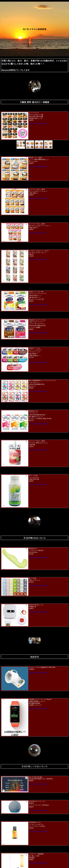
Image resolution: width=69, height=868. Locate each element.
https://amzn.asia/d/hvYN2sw (38, 198)
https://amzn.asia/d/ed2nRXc (38, 586)
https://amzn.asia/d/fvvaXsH (38, 391)
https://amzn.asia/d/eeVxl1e (38, 450)
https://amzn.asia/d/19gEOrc (38, 362)
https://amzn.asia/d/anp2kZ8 (38, 810)
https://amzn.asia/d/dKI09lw (38, 863)
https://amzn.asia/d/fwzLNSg (38, 304)
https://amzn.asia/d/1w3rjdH (38, 784)
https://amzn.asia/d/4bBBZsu (38, 558)
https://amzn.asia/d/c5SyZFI (38, 484)
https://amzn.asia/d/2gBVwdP (38, 424)
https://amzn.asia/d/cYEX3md (38, 831)
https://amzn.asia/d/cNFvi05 (38, 124)
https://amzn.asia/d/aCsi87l (37, 233)
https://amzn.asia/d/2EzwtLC (38, 260)
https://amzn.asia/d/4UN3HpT (38, 708)
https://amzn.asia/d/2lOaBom (38, 673)
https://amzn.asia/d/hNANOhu (38, 333)
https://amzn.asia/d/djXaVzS (38, 167)
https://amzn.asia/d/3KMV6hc (38, 612)
